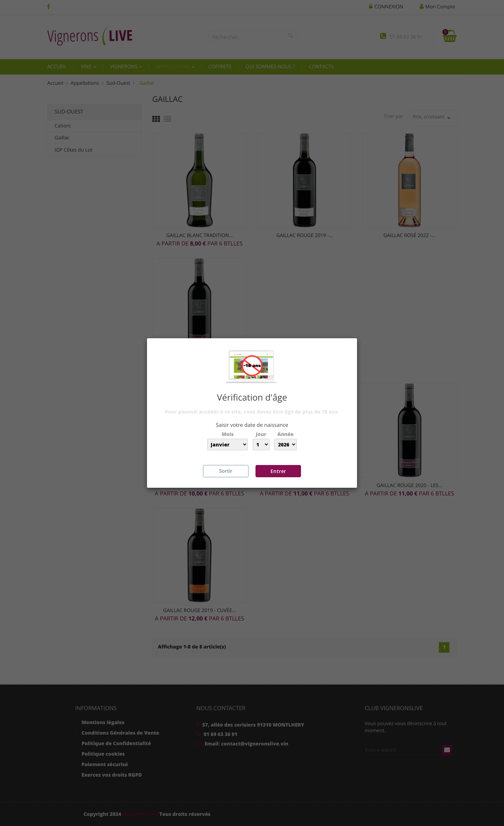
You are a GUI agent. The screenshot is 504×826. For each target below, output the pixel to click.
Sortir (226, 471)
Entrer (278, 471)
